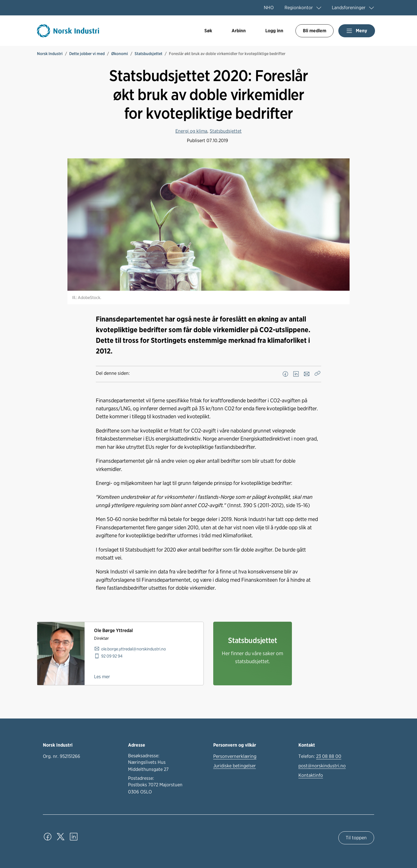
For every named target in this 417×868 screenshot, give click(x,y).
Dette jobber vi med (87, 54)
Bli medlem (315, 31)
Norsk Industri (50, 54)
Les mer (102, 677)
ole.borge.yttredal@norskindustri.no (134, 649)
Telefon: (320, 756)
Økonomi (120, 54)
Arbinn (239, 31)
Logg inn (274, 31)
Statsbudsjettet (148, 54)
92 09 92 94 (112, 656)
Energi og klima (191, 131)
